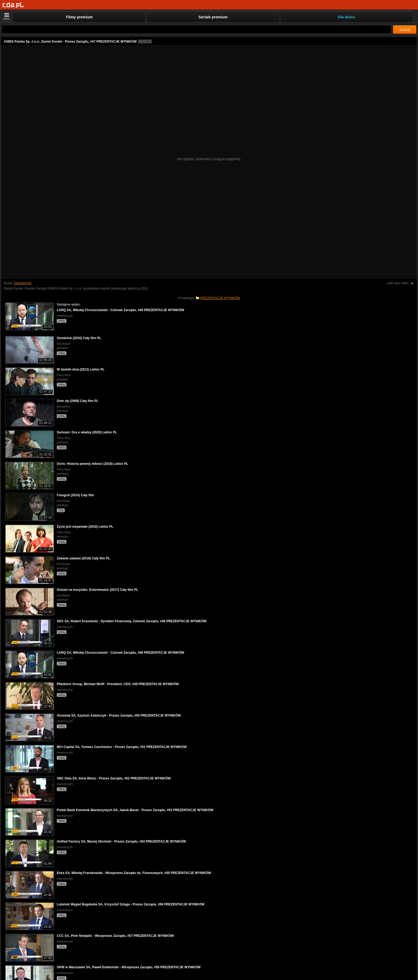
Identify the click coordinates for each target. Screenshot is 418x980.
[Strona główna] (13, 5)
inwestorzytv (23, 283)
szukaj (405, 30)
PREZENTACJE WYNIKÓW (220, 298)
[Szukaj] (196, 29)
